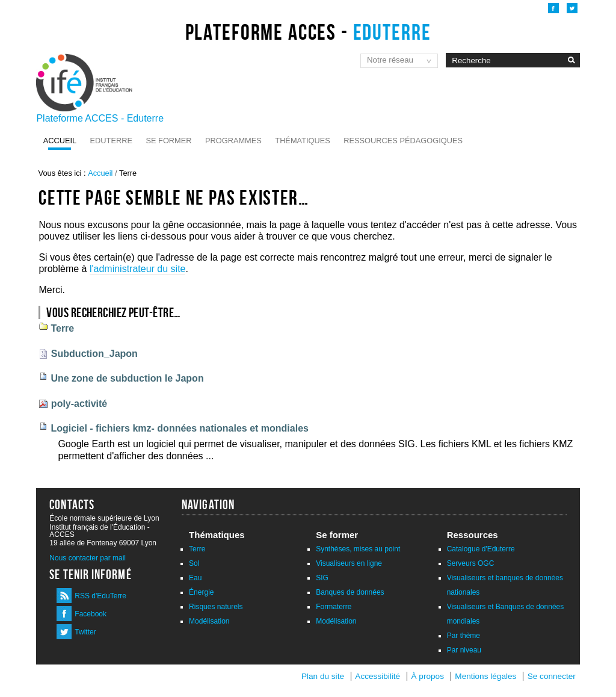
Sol (194, 563)
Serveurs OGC (471, 563)
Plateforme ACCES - (308, 32)
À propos (429, 676)
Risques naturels (216, 607)
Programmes (233, 141)
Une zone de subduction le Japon (127, 378)
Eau (195, 578)
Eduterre (111, 141)
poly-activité (79, 404)
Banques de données (350, 592)
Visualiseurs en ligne (349, 563)
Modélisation (209, 621)
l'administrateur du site (138, 269)
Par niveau (464, 650)
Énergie (201, 592)
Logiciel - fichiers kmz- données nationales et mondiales (180, 428)
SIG (322, 578)
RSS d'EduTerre (100, 596)
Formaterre (334, 607)
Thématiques (302, 141)
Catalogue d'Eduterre (481, 549)
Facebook (91, 614)
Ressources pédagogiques (403, 141)
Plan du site (323, 676)
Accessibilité (377, 676)
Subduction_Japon (94, 354)
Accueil (60, 141)
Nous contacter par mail (88, 558)
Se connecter (552, 676)
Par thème (464, 636)
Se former (168, 141)
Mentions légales (485, 676)
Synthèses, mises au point (358, 549)
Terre (62, 328)
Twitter (85, 632)
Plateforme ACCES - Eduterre (100, 118)
